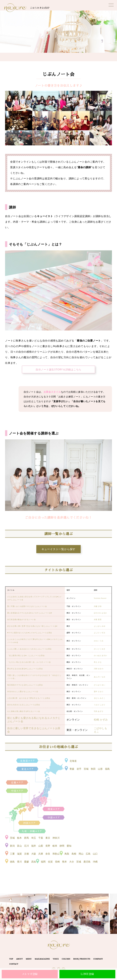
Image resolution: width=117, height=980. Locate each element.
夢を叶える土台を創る (16, 669)
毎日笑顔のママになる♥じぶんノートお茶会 (25, 685)
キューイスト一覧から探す (59, 549)
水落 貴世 (98, 619)
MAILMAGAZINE (42, 959)
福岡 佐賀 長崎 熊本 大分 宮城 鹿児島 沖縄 (69, 862)
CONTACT (14, 964)
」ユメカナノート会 (43, 662)
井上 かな (98, 662)
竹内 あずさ (99, 711)
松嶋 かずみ (101, 719)
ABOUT (19, 959)
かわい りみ (99, 641)
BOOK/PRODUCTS (82, 959)
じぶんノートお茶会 (35, 669)
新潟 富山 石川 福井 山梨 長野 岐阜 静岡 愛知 (41, 846)
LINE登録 (87, 974)
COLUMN (66, 959)
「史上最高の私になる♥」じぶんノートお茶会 (26, 655)
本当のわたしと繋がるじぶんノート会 (23, 691)
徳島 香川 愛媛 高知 (23, 862)
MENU (29, 959)
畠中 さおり (99, 691)
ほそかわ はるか (101, 613)
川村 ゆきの (99, 669)
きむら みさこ (100, 698)
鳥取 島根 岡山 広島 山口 (81, 854)
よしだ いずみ (100, 633)
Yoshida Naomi (100, 598)
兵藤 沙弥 (98, 606)
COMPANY (98, 959)
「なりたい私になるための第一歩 (21, 662)
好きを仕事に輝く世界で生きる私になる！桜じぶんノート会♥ (32, 626)
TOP (11, 959)
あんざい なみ (100, 677)
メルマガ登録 (30, 974)
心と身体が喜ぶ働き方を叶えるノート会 (24, 711)
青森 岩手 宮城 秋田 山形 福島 (90, 769)
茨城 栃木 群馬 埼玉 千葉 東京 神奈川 (35, 838)
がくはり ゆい (100, 685)
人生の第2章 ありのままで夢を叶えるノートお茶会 (29, 698)
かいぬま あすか (101, 655)
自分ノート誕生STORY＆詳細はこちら (58, 369)
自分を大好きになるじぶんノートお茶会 (24, 705)
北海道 (73, 761)
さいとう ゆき (100, 649)
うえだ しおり (100, 705)
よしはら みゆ (100, 626)
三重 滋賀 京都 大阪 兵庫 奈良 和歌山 (35, 854)
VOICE (56, 959)
